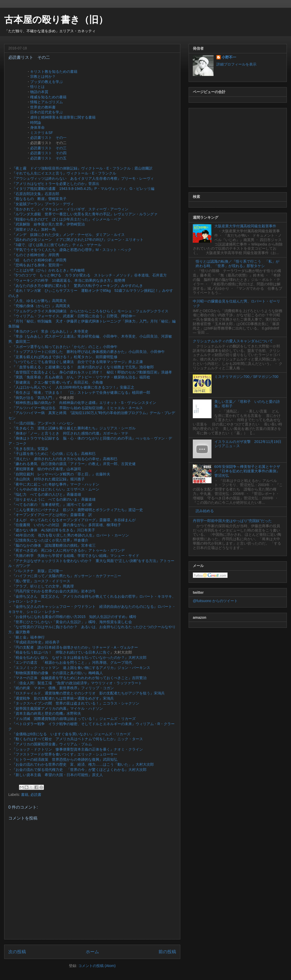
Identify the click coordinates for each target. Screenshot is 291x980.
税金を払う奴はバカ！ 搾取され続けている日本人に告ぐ (63, 652)
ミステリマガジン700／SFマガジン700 (246, 377)
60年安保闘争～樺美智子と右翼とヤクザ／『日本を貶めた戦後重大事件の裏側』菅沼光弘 (247, 471)
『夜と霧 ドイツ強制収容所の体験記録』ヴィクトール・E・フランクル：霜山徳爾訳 (82, 168)
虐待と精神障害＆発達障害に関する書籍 (63, 117)
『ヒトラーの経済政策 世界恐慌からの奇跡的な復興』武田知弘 (65, 759)
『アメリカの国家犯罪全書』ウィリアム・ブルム (52, 744)
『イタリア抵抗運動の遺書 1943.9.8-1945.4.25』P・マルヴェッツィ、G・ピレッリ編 (83, 189)
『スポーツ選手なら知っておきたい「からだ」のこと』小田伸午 (65, 347)
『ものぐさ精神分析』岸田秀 (36, 255)
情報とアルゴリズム (47, 102)
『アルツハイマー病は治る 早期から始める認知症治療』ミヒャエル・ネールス (77, 408)
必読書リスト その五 (48, 158)
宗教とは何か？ (43, 76)
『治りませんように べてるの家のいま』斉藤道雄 (54, 499)
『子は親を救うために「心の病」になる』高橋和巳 (54, 454)
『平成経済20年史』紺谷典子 (36, 642)
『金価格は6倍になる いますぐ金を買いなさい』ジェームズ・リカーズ (71, 734)
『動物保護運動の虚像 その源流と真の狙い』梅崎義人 (57, 673)
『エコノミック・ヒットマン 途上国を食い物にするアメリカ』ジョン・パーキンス (81, 668)
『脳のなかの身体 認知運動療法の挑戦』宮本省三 (54, 545)
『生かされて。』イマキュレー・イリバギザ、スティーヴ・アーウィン (70, 209)
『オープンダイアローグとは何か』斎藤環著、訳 (52, 515)
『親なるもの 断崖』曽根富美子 (39, 199)
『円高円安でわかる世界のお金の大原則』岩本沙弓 (54, 591)
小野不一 (229, 57)
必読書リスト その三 (48, 148)
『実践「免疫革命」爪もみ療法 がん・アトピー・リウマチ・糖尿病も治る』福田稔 (81, 377)
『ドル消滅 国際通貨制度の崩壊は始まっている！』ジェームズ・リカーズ (74, 719)
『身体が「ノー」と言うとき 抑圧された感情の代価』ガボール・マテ (70, 433)
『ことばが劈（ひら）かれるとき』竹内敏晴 (48, 270)
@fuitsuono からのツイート (215, 601)
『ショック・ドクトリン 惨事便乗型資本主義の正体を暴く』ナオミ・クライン (77, 749)
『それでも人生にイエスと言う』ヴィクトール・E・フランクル (64, 173)
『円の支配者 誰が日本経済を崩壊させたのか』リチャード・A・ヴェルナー (75, 647)
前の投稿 (167, 952)
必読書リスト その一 (48, 138)
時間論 (36, 122)
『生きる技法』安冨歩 (30, 449)
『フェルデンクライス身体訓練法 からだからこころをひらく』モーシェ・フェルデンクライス (90, 311)
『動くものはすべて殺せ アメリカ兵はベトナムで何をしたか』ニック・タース (77, 739)
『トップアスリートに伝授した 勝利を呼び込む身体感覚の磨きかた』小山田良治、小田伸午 (88, 352)
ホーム (92, 952)
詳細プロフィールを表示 (236, 64)
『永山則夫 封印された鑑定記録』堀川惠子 (48, 479)
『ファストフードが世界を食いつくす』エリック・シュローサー (65, 754)
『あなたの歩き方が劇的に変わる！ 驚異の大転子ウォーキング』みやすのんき (77, 286)
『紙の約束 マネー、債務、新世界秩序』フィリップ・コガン (63, 688)
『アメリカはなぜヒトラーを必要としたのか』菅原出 (56, 184)
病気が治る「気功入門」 (36, 398)
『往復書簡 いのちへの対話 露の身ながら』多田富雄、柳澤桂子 (67, 525)
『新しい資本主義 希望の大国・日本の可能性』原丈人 (57, 775)
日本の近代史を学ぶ (47, 112)
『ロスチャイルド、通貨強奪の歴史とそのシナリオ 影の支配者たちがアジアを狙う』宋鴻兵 (88, 693)
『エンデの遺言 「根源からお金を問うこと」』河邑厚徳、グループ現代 (72, 662)
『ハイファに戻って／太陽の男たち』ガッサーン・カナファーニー (67, 576)
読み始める (205, 511)
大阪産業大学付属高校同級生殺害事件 (245, 226)
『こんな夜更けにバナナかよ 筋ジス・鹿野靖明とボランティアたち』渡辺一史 (77, 510)
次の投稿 (17, 952)
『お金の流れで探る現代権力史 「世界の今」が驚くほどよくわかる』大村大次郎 (79, 770)
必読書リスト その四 (48, 153)
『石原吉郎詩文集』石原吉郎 (36, 194)
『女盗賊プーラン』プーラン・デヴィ (43, 204)
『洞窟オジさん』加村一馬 (34, 229)
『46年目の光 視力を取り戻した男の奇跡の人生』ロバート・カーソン (70, 535)
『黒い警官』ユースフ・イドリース (41, 581)
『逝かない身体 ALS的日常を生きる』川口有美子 (54, 530)
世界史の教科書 (43, 107)
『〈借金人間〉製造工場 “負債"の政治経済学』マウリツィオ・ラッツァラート (77, 683)
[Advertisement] (238, 146)
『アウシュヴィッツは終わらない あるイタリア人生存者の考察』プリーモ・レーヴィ (83, 178)
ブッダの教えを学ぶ (47, 82)
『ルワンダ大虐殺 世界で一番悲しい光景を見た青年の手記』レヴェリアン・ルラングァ (85, 214)
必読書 (36, 795)
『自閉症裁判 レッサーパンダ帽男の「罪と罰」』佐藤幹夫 (61, 474)
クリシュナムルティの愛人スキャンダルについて (233, 341)
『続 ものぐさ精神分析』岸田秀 (39, 260)
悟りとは (37, 87)
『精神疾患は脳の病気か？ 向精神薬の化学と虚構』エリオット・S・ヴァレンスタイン (84, 403)
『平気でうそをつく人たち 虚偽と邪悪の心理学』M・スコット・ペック (72, 250)
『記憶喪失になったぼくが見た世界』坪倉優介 (50, 540)
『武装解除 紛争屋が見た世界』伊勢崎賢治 (48, 224)
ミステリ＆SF (42, 133)
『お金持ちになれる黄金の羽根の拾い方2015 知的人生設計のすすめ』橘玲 (74, 617)
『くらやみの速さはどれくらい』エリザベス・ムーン (56, 489)
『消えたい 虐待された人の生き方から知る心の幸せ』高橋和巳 (65, 459)
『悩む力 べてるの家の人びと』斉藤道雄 (47, 494)
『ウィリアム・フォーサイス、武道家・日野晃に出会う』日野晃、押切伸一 (74, 316)
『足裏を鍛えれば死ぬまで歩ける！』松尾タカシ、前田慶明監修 (65, 357)
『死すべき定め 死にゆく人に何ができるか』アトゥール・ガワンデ (68, 550)
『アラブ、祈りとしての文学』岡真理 (43, 586)
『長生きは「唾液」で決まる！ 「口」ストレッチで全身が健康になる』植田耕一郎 (81, 392)
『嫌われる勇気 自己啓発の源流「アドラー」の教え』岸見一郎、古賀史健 (74, 464)
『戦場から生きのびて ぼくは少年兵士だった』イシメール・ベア (67, 219)
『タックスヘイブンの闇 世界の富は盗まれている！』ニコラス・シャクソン (76, 703)
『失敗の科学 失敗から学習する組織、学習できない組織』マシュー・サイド (76, 556)
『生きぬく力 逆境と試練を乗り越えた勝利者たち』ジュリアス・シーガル (74, 428)
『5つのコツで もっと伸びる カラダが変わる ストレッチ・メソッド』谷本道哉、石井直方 (89, 275)
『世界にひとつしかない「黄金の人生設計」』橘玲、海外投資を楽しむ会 (72, 622)
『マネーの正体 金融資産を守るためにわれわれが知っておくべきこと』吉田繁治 (79, 678)
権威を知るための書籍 (48, 97)
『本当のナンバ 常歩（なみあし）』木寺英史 (50, 331)
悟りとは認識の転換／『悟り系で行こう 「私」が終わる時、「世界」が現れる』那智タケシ (237, 264)
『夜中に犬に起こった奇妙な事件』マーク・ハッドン (56, 484)
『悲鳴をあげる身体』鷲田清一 (37, 265)
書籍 (25, 795)
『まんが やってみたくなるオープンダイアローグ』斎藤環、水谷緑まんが (74, 520)
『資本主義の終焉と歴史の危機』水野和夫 (47, 713)
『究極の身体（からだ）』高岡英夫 (41, 306)
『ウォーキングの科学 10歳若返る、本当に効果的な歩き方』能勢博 (69, 280)
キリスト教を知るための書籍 (54, 72)
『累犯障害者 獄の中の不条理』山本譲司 (47, 469)
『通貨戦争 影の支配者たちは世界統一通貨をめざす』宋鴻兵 (63, 698)
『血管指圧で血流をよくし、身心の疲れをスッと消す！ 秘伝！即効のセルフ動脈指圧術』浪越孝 (92, 372)
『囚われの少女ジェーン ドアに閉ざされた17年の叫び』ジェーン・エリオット (78, 240)
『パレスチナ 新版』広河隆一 (37, 571)
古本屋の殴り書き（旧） (56, 20)
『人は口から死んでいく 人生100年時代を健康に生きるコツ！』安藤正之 (73, 387)
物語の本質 (39, 92)
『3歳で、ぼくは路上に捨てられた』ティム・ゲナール (57, 245)
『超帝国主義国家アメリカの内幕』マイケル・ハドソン (57, 708)
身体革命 (37, 127)
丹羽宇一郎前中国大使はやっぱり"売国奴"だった (232, 521)
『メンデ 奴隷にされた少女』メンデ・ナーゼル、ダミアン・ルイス (68, 235)
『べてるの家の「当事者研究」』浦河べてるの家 (52, 505)
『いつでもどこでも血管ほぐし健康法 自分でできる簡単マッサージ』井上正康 (77, 362)
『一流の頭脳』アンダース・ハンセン (43, 423)
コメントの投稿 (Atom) (97, 966)
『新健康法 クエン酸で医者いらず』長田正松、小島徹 (57, 382)
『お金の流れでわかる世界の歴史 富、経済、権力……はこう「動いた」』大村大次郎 (83, 764)
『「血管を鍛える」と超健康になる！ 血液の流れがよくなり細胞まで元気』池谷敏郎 (83, 367)
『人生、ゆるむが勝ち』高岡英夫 (39, 301)
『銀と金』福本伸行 (28, 637)
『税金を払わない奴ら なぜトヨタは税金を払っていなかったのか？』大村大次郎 (79, 657)
